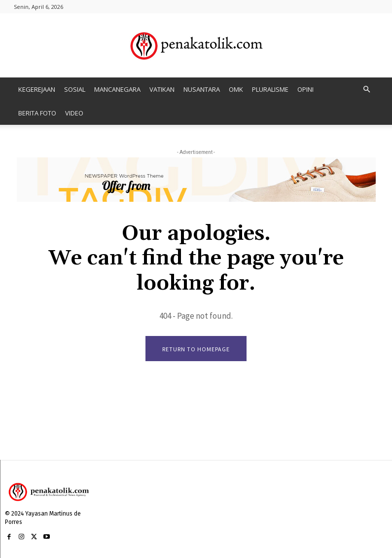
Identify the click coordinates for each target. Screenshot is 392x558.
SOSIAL (75, 89)
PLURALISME (270, 89)
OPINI (305, 89)
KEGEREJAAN (37, 89)
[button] (367, 90)
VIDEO (74, 113)
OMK (236, 89)
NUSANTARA (202, 89)
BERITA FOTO (37, 113)
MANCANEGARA (117, 89)
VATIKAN (162, 89)
